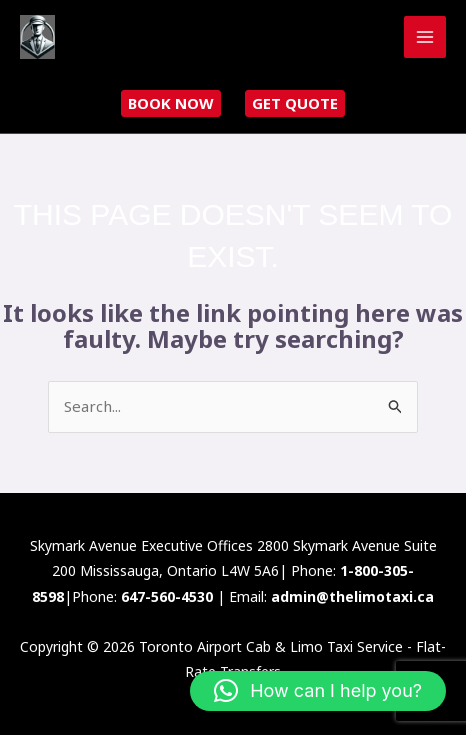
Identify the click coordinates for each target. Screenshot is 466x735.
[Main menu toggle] (425, 37)
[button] (318, 691)
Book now (171, 103)
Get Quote (295, 103)
